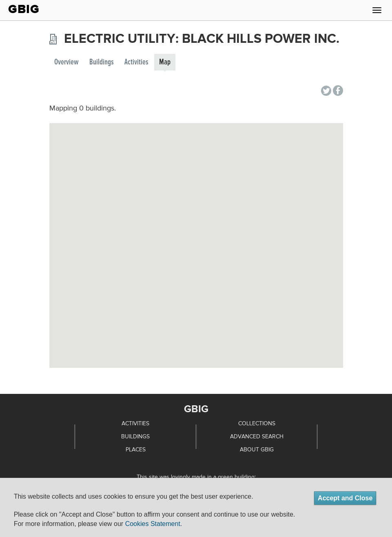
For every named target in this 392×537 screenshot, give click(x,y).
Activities (136, 62)
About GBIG (257, 450)
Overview (66, 62)
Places (136, 450)
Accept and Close (345, 498)
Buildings (102, 62)
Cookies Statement (153, 524)
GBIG (24, 9)
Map (165, 62)
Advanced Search (257, 437)
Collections (257, 424)
